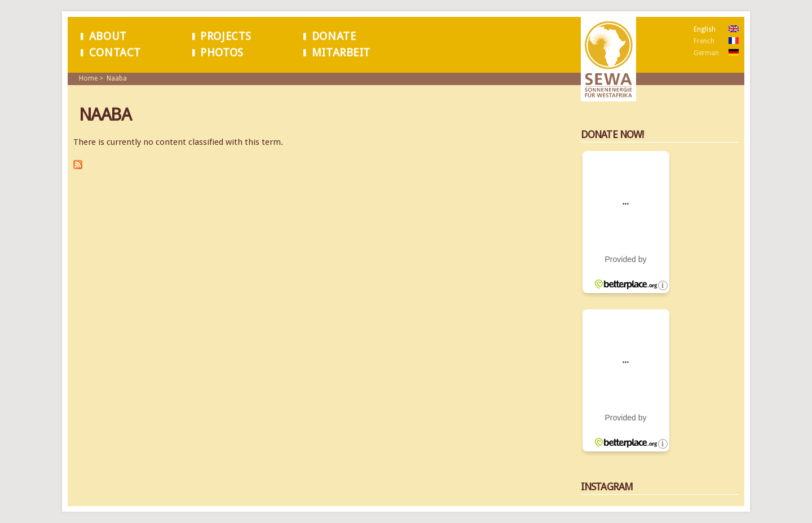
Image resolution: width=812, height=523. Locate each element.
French (704, 41)
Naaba (117, 78)
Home (88, 78)
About (108, 36)
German (706, 53)
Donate (334, 36)
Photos (222, 53)
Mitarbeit (341, 53)
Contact (115, 53)
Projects (226, 36)
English (705, 29)
